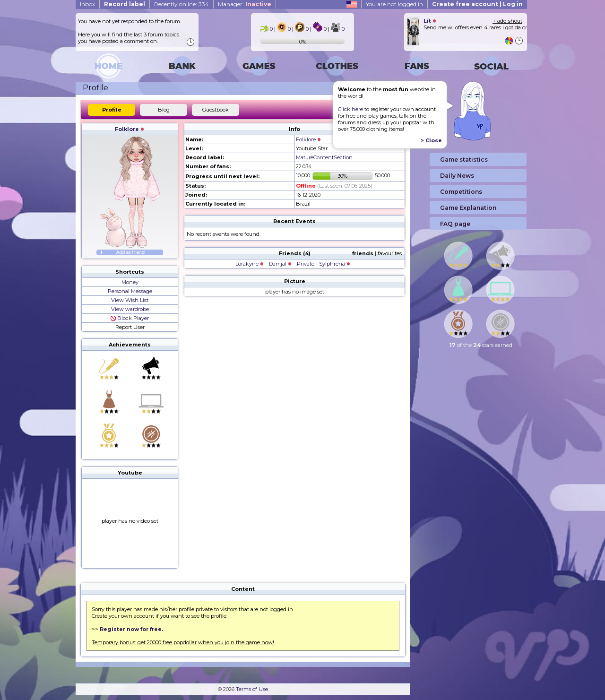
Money (130, 282)
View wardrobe (130, 309)
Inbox (87, 4)
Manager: (245, 4)
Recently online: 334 (181, 4)
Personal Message (130, 291)
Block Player (130, 318)
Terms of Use (252, 689)
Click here (350, 109)
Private (306, 264)
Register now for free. (131, 629)
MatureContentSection (324, 157)
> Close (431, 140)
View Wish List (130, 300)
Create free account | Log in (477, 4)
